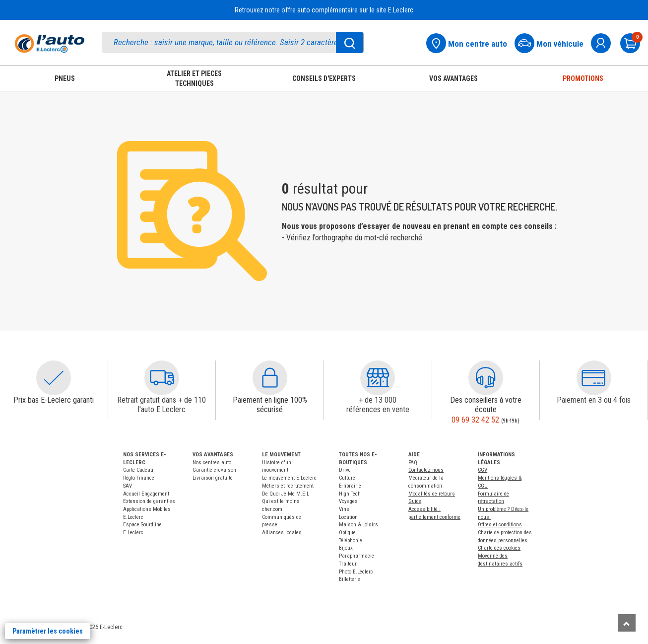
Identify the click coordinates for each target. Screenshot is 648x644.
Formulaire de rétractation (493, 498)
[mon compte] (605, 42)
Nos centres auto (212, 463)
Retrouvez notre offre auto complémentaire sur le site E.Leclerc (324, 10)
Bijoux (346, 548)
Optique (347, 533)
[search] (233, 42)
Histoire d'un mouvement (277, 466)
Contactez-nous (426, 470)
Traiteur (348, 564)
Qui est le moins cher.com (281, 505)
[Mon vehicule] (552, 42)
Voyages (348, 501)
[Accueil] (50, 43)
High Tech (350, 494)
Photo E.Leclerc (356, 572)
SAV (128, 486)
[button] (54, 378)
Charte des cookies (499, 548)
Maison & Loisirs (358, 525)
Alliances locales (282, 533)
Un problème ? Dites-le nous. (503, 513)
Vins (344, 509)
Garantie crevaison (214, 470)
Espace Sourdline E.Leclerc (142, 529)
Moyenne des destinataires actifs (500, 560)
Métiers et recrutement (288, 486)
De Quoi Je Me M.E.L (286, 494)
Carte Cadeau (138, 470)
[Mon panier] (634, 42)
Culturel (348, 478)
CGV (483, 470)
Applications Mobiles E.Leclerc (147, 513)
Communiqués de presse (282, 521)
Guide (415, 501)
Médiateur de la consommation (426, 482)
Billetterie (350, 579)
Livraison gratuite (213, 478)
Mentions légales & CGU (500, 482)
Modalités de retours (432, 494)
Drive (345, 470)
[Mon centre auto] (470, 42)
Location (348, 517)
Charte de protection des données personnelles (505, 537)
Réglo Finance (139, 478)
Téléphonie (351, 540)
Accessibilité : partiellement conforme (434, 513)
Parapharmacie (356, 556)
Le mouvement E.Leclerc (289, 478)
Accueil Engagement (146, 494)
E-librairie (350, 486)
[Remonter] (627, 623)
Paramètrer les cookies (48, 631)
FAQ (413, 463)
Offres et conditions (500, 525)
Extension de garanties (149, 501)
